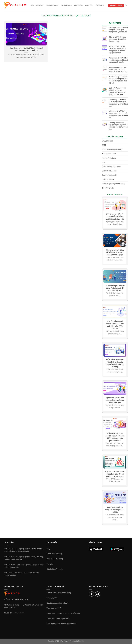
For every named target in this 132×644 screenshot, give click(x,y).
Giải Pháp (79, 5)
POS (104, 162)
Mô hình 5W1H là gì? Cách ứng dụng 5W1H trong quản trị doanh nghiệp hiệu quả (117, 50)
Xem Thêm (99, 5)
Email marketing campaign (113, 149)
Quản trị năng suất (109, 175)
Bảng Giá (89, 6)
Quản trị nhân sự (109, 179)
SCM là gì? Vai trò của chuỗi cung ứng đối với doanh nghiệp (118, 39)
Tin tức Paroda (108, 188)
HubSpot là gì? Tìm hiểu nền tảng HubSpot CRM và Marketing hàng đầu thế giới (118, 80)
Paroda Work (52, 5)
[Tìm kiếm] (126, 5)
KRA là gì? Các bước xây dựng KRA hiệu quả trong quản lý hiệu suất (118, 30)
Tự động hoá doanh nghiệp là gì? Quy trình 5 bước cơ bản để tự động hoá (118, 126)
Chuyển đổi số (108, 141)
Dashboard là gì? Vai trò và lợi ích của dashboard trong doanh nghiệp (118, 60)
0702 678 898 (52, 598)
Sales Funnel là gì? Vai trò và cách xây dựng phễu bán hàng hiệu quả (118, 69)
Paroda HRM (66, 5)
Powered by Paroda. (77, 641)
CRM (104, 145)
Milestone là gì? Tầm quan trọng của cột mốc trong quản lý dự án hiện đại (118, 114)
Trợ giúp (50, 564)
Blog (48, 549)
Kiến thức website (109, 158)
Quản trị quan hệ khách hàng (113, 184)
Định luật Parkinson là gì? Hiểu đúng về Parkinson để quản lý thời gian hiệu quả (117, 91)
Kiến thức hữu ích (109, 154)
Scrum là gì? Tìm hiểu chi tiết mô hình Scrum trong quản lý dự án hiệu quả (118, 103)
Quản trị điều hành (109, 171)
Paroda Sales (37, 5)
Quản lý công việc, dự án (112, 167)
